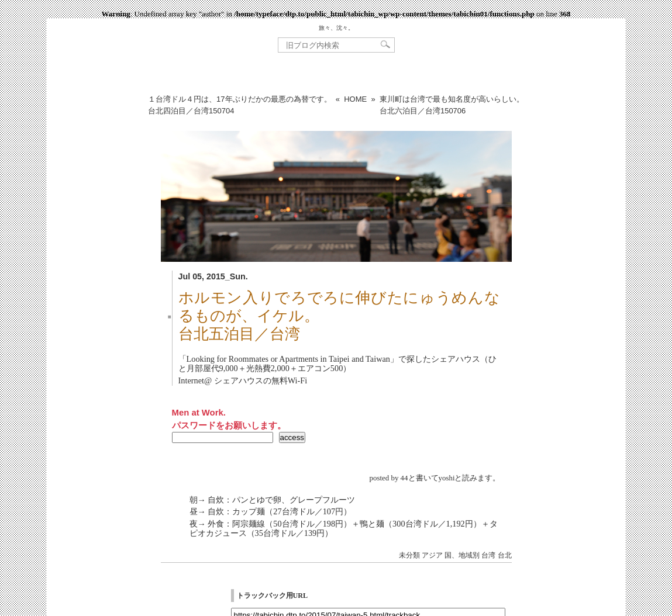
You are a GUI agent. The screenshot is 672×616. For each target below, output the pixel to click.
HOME (355, 99)
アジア (432, 555)
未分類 (409, 555)
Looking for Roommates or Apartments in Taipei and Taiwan (288, 359)
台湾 (488, 555)
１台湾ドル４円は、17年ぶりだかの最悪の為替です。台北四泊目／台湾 (239, 105)
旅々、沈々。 (336, 28)
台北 (505, 555)
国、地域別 (462, 555)
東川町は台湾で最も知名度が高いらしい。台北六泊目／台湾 (452, 105)
